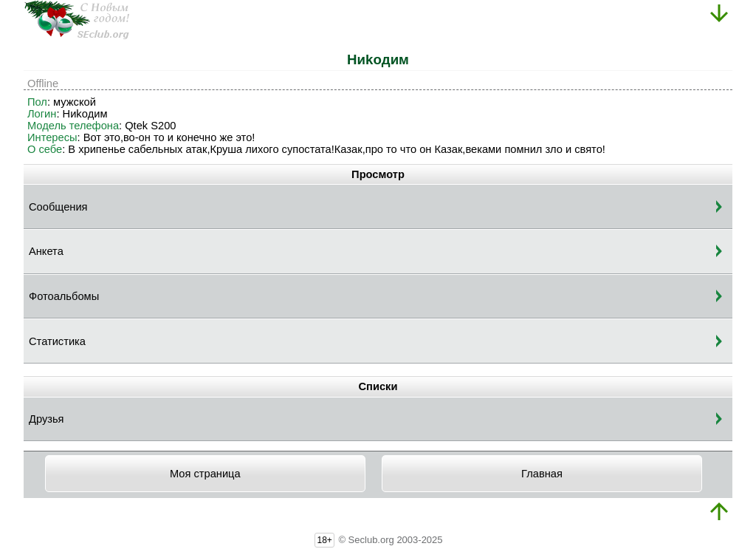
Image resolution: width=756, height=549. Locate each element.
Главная (542, 474)
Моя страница (205, 474)
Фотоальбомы (64, 296)
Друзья (47, 419)
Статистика (57, 341)
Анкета (46, 251)
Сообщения (58, 207)
